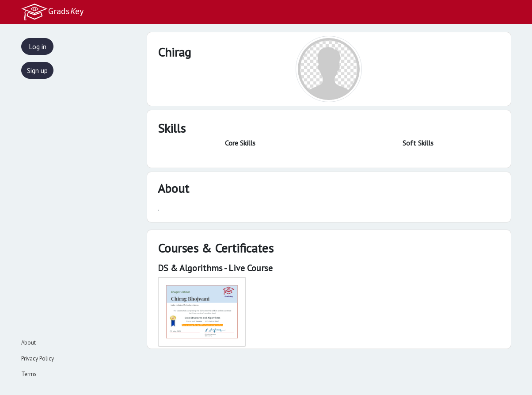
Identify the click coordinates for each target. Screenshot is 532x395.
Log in (38, 46)
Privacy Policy (38, 359)
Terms (29, 374)
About (28, 343)
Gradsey (52, 12)
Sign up (37, 70)
